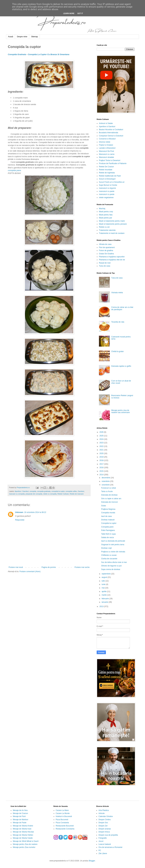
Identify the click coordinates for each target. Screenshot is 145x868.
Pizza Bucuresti (62, 820)
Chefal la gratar (118, 351)
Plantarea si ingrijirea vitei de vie (112, 260)
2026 (102, 432)
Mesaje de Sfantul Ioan (22, 829)
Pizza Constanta (62, 823)
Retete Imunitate (106, 170)
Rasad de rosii (105, 263)
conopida (33, 491)
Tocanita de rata (118, 322)
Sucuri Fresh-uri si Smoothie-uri (112, 182)
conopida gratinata (44, 491)
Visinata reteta (117, 293)
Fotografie (103, 838)
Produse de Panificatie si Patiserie (113, 163)
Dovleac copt (106, 548)
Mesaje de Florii (19, 816)
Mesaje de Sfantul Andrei (23, 826)
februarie (106, 599)
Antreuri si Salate (106, 123)
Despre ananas (105, 829)
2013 (102, 606)
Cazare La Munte (63, 813)
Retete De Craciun (106, 167)
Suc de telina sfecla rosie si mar (114, 562)
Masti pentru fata (106, 215)
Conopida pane (107, 527)
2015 (102, 471)
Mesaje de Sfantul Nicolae (23, 832)
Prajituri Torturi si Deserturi (110, 160)
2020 (102, 453)
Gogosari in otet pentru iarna (113, 545)
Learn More (69, 13)
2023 (102, 443)
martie (104, 595)
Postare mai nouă (16, 567)
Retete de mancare (77, 494)
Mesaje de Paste (20, 823)
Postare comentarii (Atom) (30, 572)
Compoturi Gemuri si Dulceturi (111, 136)
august (105, 577)
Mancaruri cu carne (107, 154)
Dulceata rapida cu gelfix (121, 366)
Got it (80, 13)
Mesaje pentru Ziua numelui (24, 847)
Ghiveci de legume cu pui (111, 566)
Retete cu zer (104, 227)
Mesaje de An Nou (20, 810)
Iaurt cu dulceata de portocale (113, 541)
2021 (102, 450)
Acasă (10, 37)
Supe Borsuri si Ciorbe (108, 185)
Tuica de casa (105, 266)
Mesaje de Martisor (21, 820)
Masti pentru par (106, 218)
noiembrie (106, 481)
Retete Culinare (63, 494)
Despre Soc (103, 823)
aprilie (104, 591)
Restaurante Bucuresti (65, 826)
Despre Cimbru (105, 820)
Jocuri (101, 841)
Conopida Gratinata (17, 54)
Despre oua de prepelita (108, 835)
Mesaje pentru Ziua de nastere (25, 844)
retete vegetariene (106, 198)
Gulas (104, 506)
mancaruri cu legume (107, 188)
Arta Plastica (104, 810)
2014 (102, 475)
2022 (102, 446)
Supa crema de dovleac (111, 569)
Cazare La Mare (62, 810)
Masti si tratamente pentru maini (112, 221)
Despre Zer (103, 826)
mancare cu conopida (17, 494)
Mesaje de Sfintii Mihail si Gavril (26, 841)
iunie (104, 584)
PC (100, 850)
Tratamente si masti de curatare (112, 233)
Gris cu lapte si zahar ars (111, 499)
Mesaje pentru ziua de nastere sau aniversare (121, 411)
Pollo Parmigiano (108, 530)
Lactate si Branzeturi (107, 148)
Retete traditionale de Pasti (110, 176)
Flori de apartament (107, 247)
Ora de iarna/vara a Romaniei (110, 847)
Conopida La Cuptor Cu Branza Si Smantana (48, 54)
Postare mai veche (82, 567)
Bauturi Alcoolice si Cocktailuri (111, 130)
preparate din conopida (34, 494)
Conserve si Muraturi (107, 139)
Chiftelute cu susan (109, 555)
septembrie (106, 574)
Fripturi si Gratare (106, 145)
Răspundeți (20, 520)
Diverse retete (105, 142)
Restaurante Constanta (65, 829)
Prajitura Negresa (108, 509)
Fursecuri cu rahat (109, 488)
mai (103, 588)
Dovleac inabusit (108, 520)
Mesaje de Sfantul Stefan (23, 835)
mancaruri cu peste (107, 194)
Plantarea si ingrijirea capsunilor (112, 257)
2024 (102, 439)
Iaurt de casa (106, 516)
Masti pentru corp (106, 212)
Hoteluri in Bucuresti (64, 816)
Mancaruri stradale (106, 157)
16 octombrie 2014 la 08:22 (35, 512)
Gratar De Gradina (106, 254)
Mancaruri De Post (106, 151)
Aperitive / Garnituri (22, 491)
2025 (102, 436)
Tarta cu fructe (107, 491)
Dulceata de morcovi (109, 502)
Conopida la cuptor (109, 523)
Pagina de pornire (49, 567)
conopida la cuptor (58, 491)
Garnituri (81, 491)
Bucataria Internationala (109, 133)
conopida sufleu (71, 491)
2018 (102, 460)
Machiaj (102, 209)
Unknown (19, 512)
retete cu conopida (50, 494)
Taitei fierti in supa (108, 534)
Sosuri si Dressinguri (107, 179)
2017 (102, 464)
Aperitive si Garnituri (107, 127)
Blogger (92, 861)
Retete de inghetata (107, 173)
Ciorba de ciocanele (109, 559)
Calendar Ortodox (106, 816)
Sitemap (34, 37)
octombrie (106, 485)
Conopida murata (108, 513)
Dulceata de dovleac (109, 495)
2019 (102, 457)
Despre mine (22, 37)
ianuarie (105, 602)
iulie (104, 581)
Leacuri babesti (105, 844)
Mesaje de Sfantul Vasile (23, 838)
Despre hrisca (104, 832)
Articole (101, 813)
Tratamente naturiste (107, 230)
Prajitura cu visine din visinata (113, 552)
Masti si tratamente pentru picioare (113, 224)
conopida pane (14, 170)
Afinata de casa (105, 244)
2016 (102, 468)
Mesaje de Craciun (20, 813)
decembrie (106, 478)
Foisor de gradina (106, 250)
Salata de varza (107, 537)
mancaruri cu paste (107, 191)
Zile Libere (103, 853)
